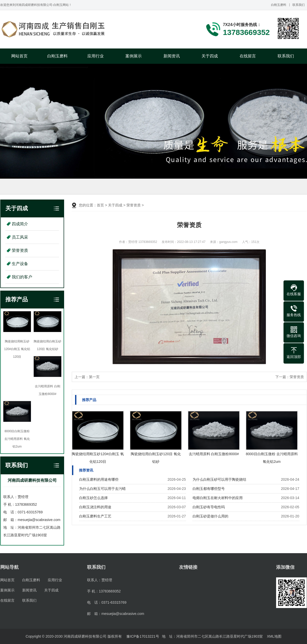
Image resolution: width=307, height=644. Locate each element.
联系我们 (299, 5)
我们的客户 (22, 277)
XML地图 (274, 636)
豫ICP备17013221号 (143, 636)
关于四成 (210, 56)
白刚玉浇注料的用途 (95, 507)
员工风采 (20, 237)
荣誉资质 (20, 250)
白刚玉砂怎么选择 (93, 498)
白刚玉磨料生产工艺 (95, 516)
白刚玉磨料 (279, 5)
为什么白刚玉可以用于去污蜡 (102, 489)
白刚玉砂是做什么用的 (210, 516)
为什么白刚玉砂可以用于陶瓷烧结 (219, 479)
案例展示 (134, 56)
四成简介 (20, 224)
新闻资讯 (172, 56)
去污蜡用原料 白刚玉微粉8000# (214, 454)
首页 (100, 205)
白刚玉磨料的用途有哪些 (99, 479)
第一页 (94, 377)
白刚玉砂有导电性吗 (209, 507)
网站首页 (19, 56)
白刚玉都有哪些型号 (209, 489)
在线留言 (248, 56)
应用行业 (96, 56)
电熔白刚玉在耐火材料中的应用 (218, 498)
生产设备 (20, 264)
